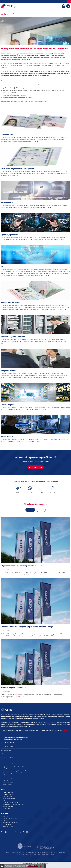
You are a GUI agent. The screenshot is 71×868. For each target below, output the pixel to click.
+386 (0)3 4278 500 (9, 743)
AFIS (18, 73)
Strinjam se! (39, 866)
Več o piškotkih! (42, 866)
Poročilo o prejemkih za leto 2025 (14, 688)
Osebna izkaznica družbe (11, 822)
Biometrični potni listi (10, 757)
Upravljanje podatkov (9, 235)
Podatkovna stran (8, 769)
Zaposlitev (6, 820)
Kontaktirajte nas (36, 467)
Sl (69, 2)
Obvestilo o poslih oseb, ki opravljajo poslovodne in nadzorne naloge (27, 627)
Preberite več (33, 142)
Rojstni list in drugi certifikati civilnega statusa (18, 169)
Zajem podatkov (7, 203)
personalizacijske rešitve (27, 73)
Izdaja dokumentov (8, 371)
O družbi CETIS (8, 816)
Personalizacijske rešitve (10, 303)
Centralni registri (7, 405)
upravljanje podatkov (9, 73)
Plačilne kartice (8, 777)
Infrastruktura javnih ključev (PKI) (14, 337)
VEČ (65, 731)
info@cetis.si (7, 750)
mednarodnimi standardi (38, 55)
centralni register (27, 76)
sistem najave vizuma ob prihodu (11, 76)
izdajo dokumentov (62, 73)
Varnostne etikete (8, 783)
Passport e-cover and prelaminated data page (17, 771)
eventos (41, 510)
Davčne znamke (8, 785)
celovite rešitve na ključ (38, 71)
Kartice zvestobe (8, 779)
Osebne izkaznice (8, 135)
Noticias (30, 510)
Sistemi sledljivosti (9, 808)
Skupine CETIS (12, 731)
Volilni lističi (7, 781)
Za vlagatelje (7, 824)
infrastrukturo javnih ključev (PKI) (46, 73)
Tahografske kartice (9, 775)
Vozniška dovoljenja (9, 763)
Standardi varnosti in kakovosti (13, 818)
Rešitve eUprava (7, 437)
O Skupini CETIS (8, 826)
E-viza (5, 761)
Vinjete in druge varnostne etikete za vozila (16, 773)
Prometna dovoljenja (9, 765)
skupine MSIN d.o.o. (40, 731)
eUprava (47, 76)
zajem (68, 71)
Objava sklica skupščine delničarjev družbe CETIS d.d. (22, 566)
